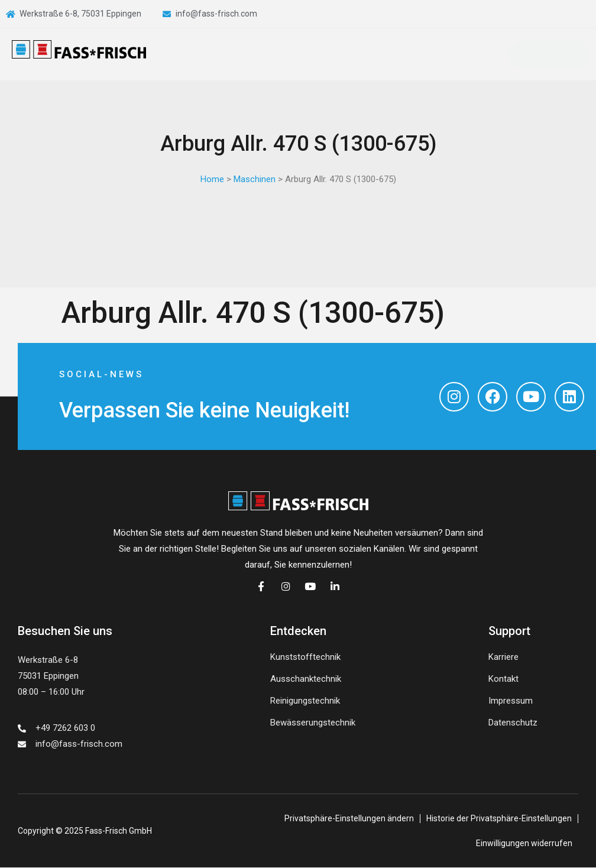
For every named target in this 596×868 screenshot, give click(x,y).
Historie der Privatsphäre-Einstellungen (499, 819)
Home (212, 179)
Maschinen (255, 179)
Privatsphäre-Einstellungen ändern (349, 819)
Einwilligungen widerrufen (524, 844)
